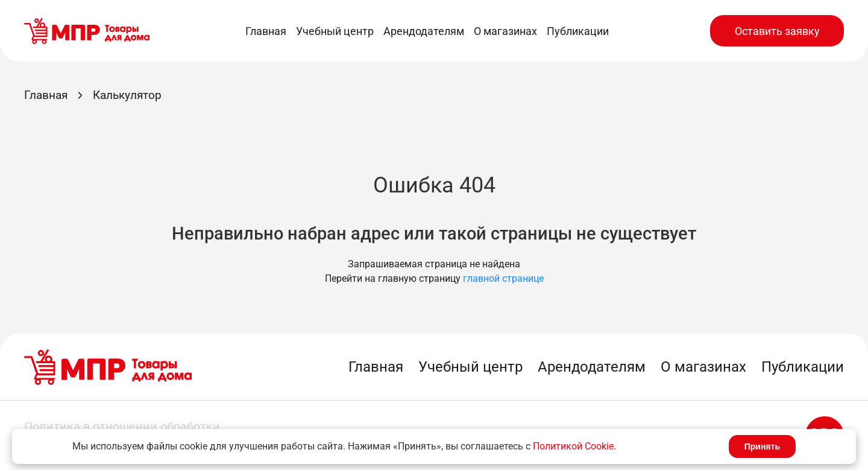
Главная (266, 31)
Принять (762, 446)
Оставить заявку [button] (777, 31)
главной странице (503, 278)
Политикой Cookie (573, 446)
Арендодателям (424, 31)
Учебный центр (335, 31)
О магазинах (505, 31)
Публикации (578, 31)
